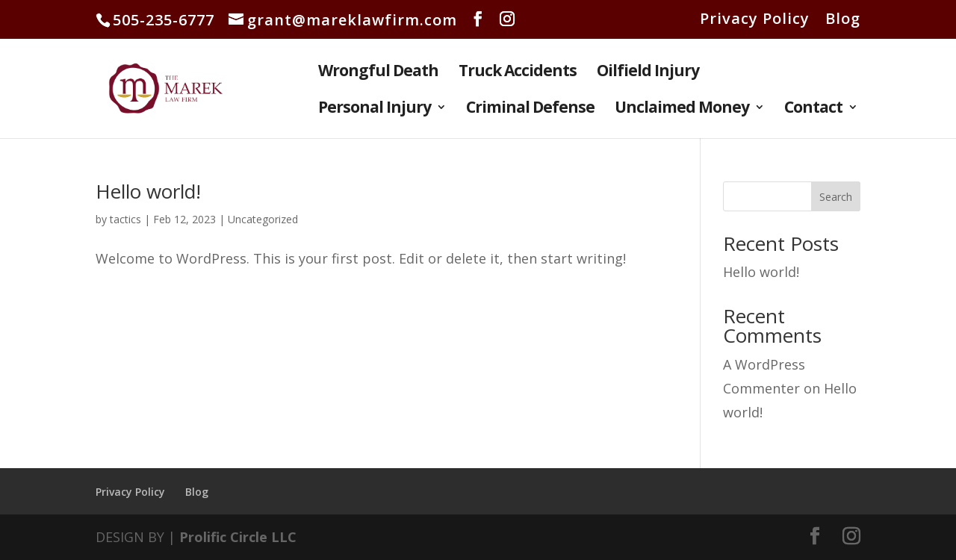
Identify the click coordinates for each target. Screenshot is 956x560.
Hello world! (148, 191)
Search (836, 197)
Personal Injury (375, 109)
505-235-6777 (164, 20)
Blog (843, 20)
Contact (813, 109)
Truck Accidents (518, 73)
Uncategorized (263, 219)
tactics (125, 219)
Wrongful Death (378, 73)
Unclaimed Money (682, 109)
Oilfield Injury (648, 73)
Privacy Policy (755, 20)
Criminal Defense (530, 109)
